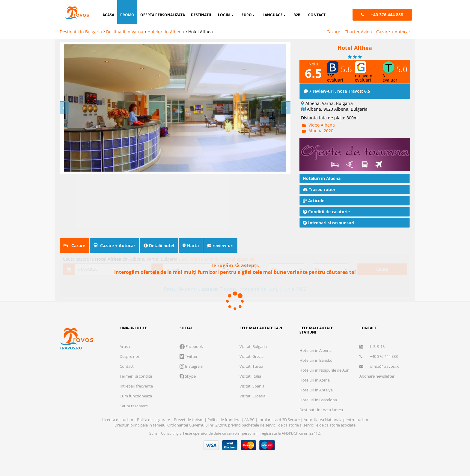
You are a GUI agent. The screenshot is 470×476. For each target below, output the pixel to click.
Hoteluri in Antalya (316, 390)
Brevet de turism (189, 420)
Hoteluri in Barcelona (318, 400)
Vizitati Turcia (251, 366)
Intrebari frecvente (136, 386)
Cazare (333, 32)
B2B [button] (297, 15)
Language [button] (274, 15)
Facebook (191, 346)
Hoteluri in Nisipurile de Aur (324, 370)
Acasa (125, 346)
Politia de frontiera (224, 420)
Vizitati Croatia (252, 396)
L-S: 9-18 (372, 346)
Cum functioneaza (136, 396)
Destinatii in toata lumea (321, 410)
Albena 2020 (321, 131)
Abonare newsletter (377, 376)
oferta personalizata (163, 15)
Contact (127, 366)
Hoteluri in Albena (166, 32)
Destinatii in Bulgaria (81, 32)
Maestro (267, 445)
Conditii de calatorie (326, 212)
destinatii (201, 15)
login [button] (226, 15)
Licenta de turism (118, 420)
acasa (108, 15)
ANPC (249, 420)
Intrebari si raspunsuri (329, 223)
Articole (314, 201)
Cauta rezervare (134, 406)
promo (127, 15)
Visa (211, 445)
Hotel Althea (201, 32)
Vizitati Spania (252, 386)
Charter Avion (358, 32)
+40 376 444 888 (379, 356)
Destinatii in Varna (125, 32)
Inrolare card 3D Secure (280, 420)
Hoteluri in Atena (315, 380)
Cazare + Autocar (393, 32)
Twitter (189, 356)
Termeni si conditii (136, 376)
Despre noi (129, 356)
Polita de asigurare (154, 420)
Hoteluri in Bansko (316, 360)
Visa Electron (230, 445)
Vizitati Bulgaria (253, 346)
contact (317, 15)
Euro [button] (248, 15)
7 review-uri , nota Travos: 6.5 (337, 91)
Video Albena (322, 125)
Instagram (191, 366)
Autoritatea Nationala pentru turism (336, 420)
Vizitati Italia (250, 376)
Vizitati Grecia (251, 356)
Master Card (248, 445)
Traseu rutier (319, 189)
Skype (188, 376)
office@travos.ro (379, 366)
